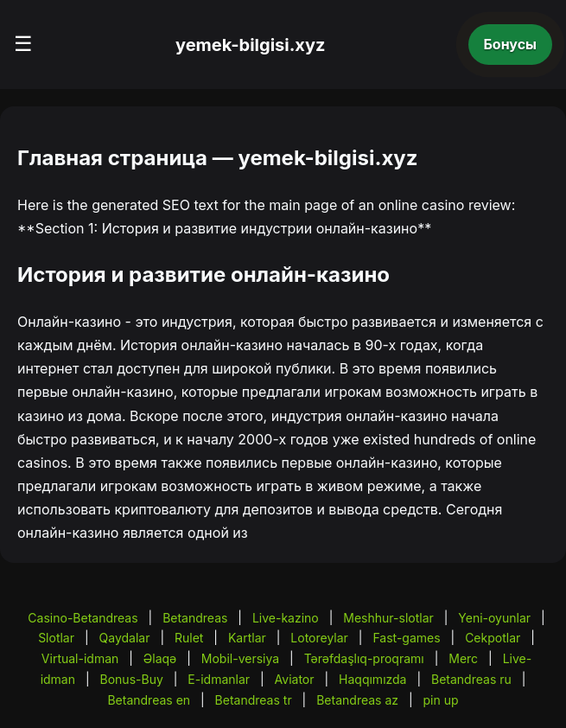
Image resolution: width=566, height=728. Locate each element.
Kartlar (247, 638)
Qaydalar (125, 638)
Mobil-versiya (240, 658)
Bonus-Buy (132, 679)
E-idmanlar (219, 679)
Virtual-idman (80, 658)
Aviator (295, 679)
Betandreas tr (254, 700)
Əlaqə (160, 658)
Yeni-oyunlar (494, 618)
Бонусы (511, 44)
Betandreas (195, 618)
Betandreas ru (471, 679)
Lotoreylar (319, 638)
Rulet (189, 638)
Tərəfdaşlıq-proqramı (364, 658)
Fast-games (406, 638)
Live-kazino (286, 618)
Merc (463, 658)
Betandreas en (149, 700)
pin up (441, 700)
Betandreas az (357, 700)
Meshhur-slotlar (388, 618)
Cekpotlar (493, 638)
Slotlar (56, 638)
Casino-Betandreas (83, 618)
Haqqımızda (372, 679)
